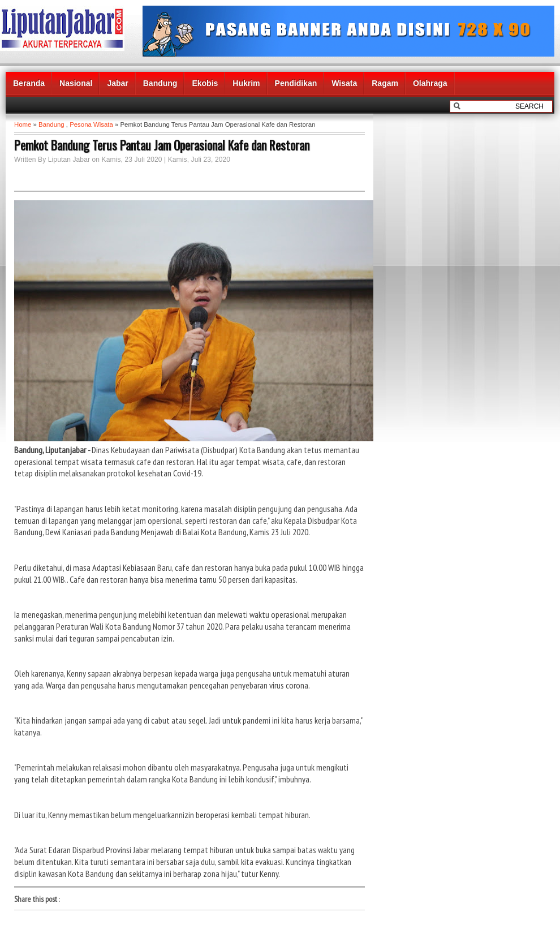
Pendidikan (296, 83)
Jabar (117, 83)
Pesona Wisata (91, 124)
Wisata (344, 83)
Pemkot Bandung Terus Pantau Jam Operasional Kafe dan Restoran (162, 145)
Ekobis (205, 83)
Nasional (76, 83)
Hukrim (246, 83)
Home (23, 124)
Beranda (29, 83)
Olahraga (430, 83)
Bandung (160, 83)
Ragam (385, 83)
